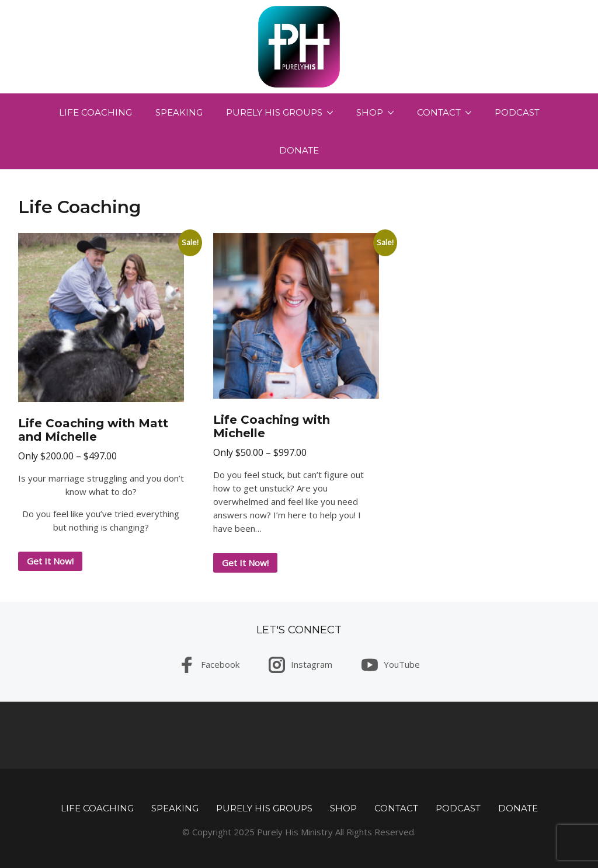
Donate (299, 150)
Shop (370, 112)
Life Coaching (95, 112)
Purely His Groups (274, 112)
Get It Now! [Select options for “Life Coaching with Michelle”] (245, 563)
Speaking (179, 112)
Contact (439, 112)
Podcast (517, 112)
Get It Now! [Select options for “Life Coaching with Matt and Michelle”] (50, 561)
